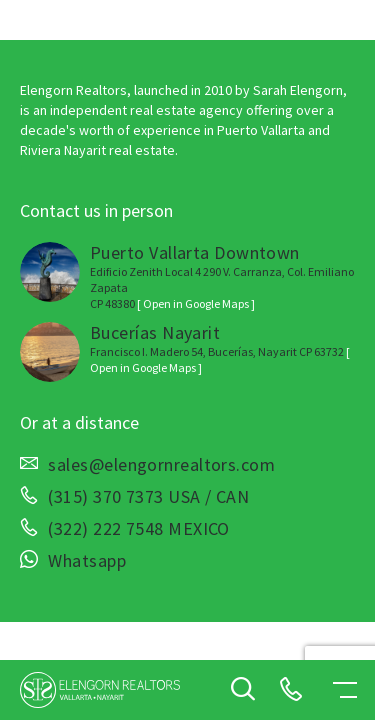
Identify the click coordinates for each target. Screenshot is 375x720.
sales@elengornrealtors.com (161, 465)
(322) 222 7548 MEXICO (138, 529)
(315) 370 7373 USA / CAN (148, 497)
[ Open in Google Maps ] (196, 303)
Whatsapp (87, 561)
